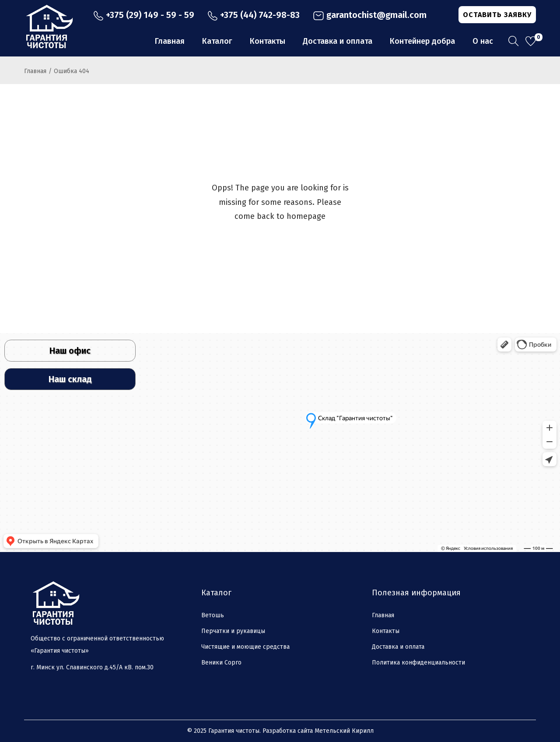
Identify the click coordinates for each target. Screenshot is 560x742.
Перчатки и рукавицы (233, 631)
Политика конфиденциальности (418, 663)
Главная (35, 71)
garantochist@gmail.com (370, 15)
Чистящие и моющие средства (245, 647)
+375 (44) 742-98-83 (254, 15)
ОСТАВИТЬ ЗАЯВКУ (497, 15)
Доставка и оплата (398, 647)
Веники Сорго (221, 663)
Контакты (386, 631)
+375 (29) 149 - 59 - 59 (144, 15)
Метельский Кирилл (344, 731)
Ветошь (213, 615)
